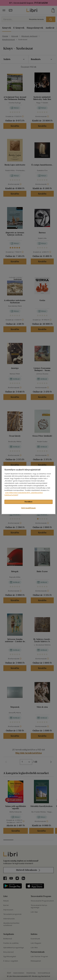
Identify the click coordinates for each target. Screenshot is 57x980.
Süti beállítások (28, 508)
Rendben (29, 502)
